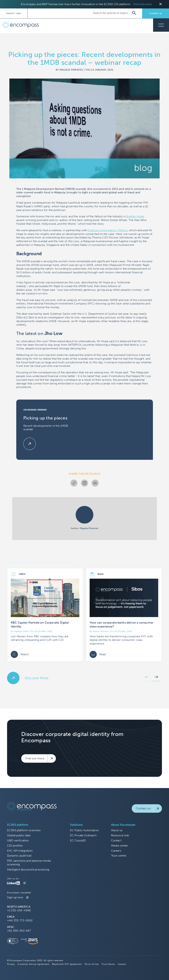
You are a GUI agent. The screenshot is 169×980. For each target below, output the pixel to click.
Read (98, 654)
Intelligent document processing (28, 869)
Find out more (142, 4)
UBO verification (18, 840)
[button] (147, 678)
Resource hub (120, 835)
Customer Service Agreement (33, 964)
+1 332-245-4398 (19, 910)
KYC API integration (20, 851)
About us (117, 830)
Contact (116, 840)
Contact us (156, 13)
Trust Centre (108, 964)
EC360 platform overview (24, 830)
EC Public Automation (84, 830)
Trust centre (119, 856)
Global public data (19, 835)
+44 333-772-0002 (20, 920)
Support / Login (14, 13)
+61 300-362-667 (19, 931)
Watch (20, 654)
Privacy (11, 964)
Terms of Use (91, 964)
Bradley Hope (135, 216)
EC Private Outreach (83, 835)
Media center (120, 846)
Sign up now (15, 897)
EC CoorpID (78, 840)
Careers (116, 851)
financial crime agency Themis (108, 230)
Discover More (37, 678)
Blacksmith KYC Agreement (67, 964)
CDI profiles (15, 846)
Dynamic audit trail (19, 856)
